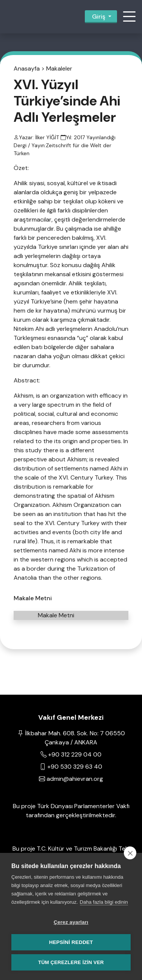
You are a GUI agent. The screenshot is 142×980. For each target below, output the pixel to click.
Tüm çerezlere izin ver (71, 962)
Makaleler (59, 68)
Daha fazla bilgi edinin (104, 902)
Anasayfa (27, 68)
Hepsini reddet (71, 942)
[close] (130, 853)
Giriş (99, 17)
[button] (129, 17)
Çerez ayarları (71, 922)
